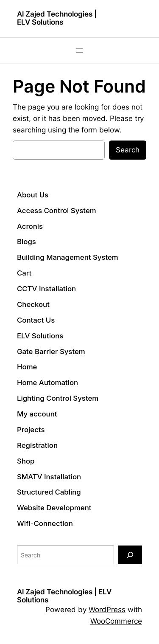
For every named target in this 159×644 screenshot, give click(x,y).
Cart (24, 273)
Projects (31, 430)
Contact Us (36, 320)
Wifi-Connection (45, 523)
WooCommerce (116, 621)
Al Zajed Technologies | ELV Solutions (57, 18)
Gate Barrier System (51, 352)
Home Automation (47, 382)
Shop (26, 461)
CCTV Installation (46, 289)
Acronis (30, 226)
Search (128, 150)
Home (27, 367)
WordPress (107, 610)
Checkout (33, 304)
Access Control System (57, 211)
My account (37, 414)
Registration (37, 445)
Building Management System (68, 257)
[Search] (130, 555)
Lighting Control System (58, 398)
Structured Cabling (49, 492)
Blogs (26, 242)
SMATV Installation (49, 477)
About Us (33, 195)
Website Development (54, 508)
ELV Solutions (40, 336)
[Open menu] (80, 51)
